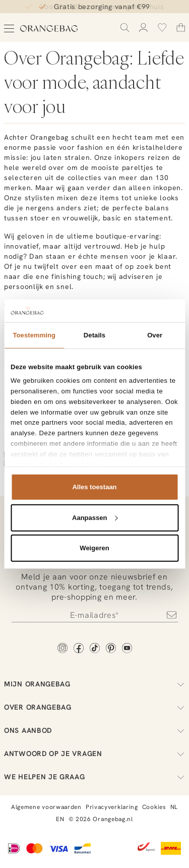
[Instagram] (62, 649)
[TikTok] (95, 649)
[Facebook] (79, 649)
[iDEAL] (14, 849)
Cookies (154, 807)
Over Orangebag (94, 707)
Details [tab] (94, 335)
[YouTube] (127, 649)
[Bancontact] (82, 849)
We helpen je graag (94, 777)
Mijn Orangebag (94, 684)
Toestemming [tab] (35, 335)
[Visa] (58, 849)
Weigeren (94, 548)
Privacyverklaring (112, 807)
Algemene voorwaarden (46, 807)
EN (60, 819)
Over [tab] (155, 335)
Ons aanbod (94, 730)
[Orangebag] (49, 28)
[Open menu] (9, 28)
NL (174, 807)
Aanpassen (95, 517)
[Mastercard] (35, 849)
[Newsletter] (95, 615)
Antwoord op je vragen (94, 754)
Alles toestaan (94, 487)
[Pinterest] (111, 649)
